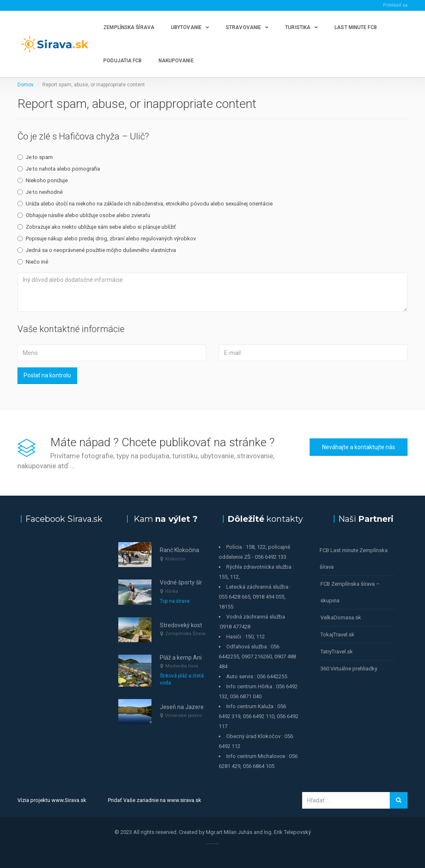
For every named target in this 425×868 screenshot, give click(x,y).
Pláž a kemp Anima (185, 658)
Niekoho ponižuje (43, 180)
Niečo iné (33, 262)
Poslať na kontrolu (47, 375)
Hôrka (172, 591)
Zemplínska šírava (129, 27)
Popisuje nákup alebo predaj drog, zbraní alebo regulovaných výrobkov (107, 238)
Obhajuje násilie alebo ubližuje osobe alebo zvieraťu (84, 215)
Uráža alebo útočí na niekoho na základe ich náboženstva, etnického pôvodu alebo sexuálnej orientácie (145, 204)
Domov (26, 85)
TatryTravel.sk (337, 652)
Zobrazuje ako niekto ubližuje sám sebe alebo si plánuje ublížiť (97, 227)
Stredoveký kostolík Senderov (199, 625)
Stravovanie (243, 27)
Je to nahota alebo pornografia (59, 169)
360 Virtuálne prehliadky (349, 669)
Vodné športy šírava (186, 582)
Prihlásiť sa (395, 5)
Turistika (298, 27)
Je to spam (35, 157)
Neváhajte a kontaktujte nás (359, 447)
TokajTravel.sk (337, 634)
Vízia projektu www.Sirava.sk (52, 800)
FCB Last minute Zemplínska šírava (354, 559)
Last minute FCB (356, 27)
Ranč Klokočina (180, 550)
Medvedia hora (182, 666)
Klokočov (175, 559)
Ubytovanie (186, 27)
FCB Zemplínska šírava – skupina (350, 592)
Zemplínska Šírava (185, 634)
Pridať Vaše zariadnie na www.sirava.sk (155, 800)
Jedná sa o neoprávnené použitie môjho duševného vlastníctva (97, 250)
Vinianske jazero (183, 715)
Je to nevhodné (40, 192)
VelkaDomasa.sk (341, 617)
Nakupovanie (176, 61)
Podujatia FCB (122, 61)
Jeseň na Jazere (182, 707)
